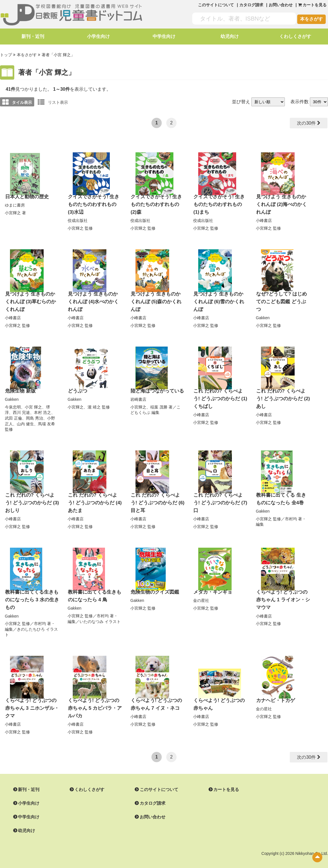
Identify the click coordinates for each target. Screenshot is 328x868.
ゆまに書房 (15, 204)
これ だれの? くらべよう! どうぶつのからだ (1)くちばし (220, 395)
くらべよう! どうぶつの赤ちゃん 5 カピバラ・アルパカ (94, 701)
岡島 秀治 (35, 414)
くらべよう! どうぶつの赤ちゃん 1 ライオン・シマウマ (283, 594)
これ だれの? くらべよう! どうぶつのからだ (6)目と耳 (157, 498)
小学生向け (98, 36)
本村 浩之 (42, 409)
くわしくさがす (295, 36)
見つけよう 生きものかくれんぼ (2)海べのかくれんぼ (282, 203)
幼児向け (230, 36)
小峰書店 (264, 218)
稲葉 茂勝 (159, 403)
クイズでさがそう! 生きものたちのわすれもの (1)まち (220, 203)
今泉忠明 (13, 403)
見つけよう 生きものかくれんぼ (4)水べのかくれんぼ (94, 299)
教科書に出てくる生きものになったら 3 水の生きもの (31, 594)
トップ (6, 54)
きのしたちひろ (31, 623)
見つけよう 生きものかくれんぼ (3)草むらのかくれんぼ (31, 299)
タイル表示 (17, 102)
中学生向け (164, 36)
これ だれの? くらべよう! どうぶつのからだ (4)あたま (94, 498)
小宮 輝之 (33, 403)
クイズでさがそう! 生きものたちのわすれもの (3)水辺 (94, 203)
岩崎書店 (138, 396)
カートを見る (219, 782)
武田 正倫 (13, 414)
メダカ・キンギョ (212, 587)
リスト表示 (53, 102)
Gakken (263, 307)
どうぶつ (77, 388)
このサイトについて (216, 5)
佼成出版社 (78, 218)
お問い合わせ (281, 5)
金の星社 (201, 595)
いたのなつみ (92, 616)
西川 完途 (21, 409)
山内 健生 (25, 420)
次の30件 (306, 123)
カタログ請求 (251, 5)
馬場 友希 (46, 420)
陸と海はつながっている (156, 388)
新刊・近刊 (33, 36)
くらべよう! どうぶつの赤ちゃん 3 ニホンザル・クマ (32, 701)
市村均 (291, 514)
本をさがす (311, 19)
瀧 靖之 (94, 403)
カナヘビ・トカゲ (274, 694)
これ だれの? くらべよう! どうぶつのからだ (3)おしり (31, 498)
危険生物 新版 (19, 388)
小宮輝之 (13, 212)
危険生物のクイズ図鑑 (153, 587)
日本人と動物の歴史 (26, 196)
